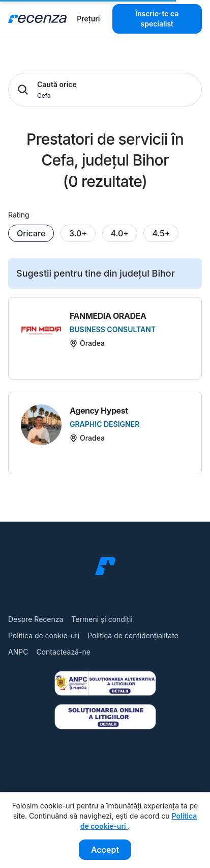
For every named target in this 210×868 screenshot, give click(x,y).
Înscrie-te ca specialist (157, 19)
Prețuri (88, 19)
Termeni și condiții (102, 619)
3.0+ (78, 233)
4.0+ (120, 233)
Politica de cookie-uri (44, 635)
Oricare (31, 233)
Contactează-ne (63, 652)
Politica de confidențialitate (133, 635)
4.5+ (161, 233)
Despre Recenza (36, 619)
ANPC (18, 652)
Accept (105, 850)
